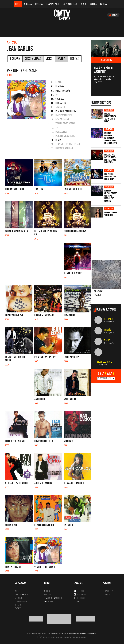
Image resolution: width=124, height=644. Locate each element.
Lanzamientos (53, 4)
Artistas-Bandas (22, 595)
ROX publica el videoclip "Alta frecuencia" (110, 177)
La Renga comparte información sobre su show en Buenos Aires (110, 138)
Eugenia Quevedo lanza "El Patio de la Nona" (110, 118)
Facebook (80, 598)
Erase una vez (50, 601)
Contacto (107, 595)
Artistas (28, 4)
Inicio (18, 4)
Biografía (15, 58)
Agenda (93, 4)
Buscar (113, 15)
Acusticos (48, 595)
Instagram (80, 595)
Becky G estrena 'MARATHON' (111, 214)
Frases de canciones (53, 598)
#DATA (84, 4)
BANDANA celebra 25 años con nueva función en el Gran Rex (111, 196)
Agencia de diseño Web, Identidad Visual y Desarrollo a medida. (62, 637)
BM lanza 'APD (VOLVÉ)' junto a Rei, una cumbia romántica (110, 159)
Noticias (39, 4)
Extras (104, 4)
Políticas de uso (91, 633)
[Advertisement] (108, 236)
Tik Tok (78, 601)
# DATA (47, 591)
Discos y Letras (33, 58)
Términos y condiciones (77, 633)
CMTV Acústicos (70, 4)
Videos (49, 58)
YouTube (79, 591)
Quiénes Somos (109, 591)
